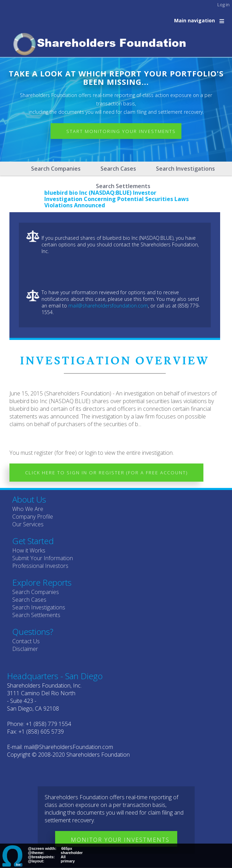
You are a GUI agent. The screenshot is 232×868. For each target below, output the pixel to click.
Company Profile (33, 517)
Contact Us (26, 641)
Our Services (28, 524)
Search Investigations (185, 169)
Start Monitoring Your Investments (121, 131)
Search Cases (118, 169)
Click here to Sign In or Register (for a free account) (106, 473)
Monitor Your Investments (120, 840)
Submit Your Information (43, 558)
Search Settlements (36, 615)
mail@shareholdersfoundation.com (108, 306)
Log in (223, 5)
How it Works (29, 550)
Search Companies (56, 169)
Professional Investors (40, 566)
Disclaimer (25, 649)
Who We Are (28, 509)
